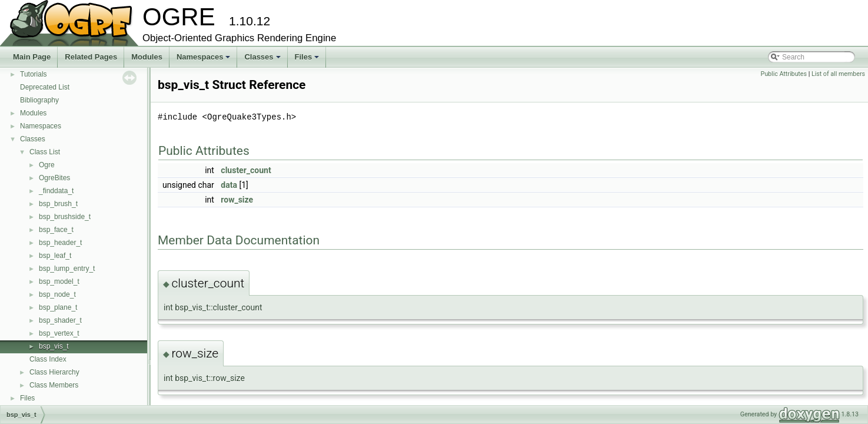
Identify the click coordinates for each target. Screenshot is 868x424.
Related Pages (91, 57)
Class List (45, 152)
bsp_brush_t (58, 204)
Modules (147, 57)
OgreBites (54, 178)
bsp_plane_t (58, 307)
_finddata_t (56, 191)
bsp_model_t (59, 281)
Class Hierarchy (54, 372)
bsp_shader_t (60, 320)
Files (308, 60)
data (229, 185)
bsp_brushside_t (65, 217)
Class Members (54, 385)
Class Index (48, 359)
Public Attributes (784, 74)
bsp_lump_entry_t (67, 269)
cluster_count (246, 170)
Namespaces (204, 60)
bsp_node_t (57, 294)
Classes (263, 60)
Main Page (32, 57)
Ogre (47, 165)
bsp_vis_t (54, 346)
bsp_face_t (56, 230)
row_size (237, 200)
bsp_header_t (60, 243)
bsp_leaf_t (55, 256)
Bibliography (39, 100)
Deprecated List (45, 87)
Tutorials (34, 74)
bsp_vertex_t (59, 333)
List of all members (838, 74)
